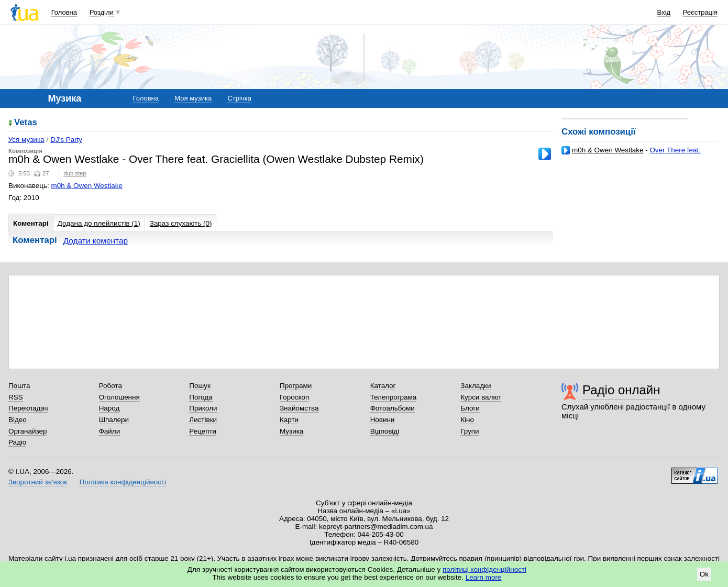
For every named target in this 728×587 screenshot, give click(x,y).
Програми (296, 386)
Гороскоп (294, 397)
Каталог (383, 386)
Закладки (476, 386)
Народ (109, 408)
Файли (110, 431)
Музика (291, 431)
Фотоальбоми (393, 408)
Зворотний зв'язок (38, 482)
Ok (704, 574)
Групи (470, 431)
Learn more (484, 577)
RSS (16, 397)
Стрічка (239, 98)
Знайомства (299, 408)
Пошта (19, 386)
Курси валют (481, 397)
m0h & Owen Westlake (608, 150)
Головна (64, 12)
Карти (289, 420)
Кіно (467, 420)
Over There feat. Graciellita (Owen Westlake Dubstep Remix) (631, 154)
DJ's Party (66, 140)
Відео (18, 420)
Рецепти (203, 431)
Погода (201, 397)
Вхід (664, 12)
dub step (75, 173)
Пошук (200, 386)
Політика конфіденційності (123, 482)
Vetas (26, 123)
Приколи (203, 408)
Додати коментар (96, 241)
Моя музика (193, 98)
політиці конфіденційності (484, 569)
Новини (383, 420)
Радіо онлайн (621, 390)
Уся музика (26, 140)
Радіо (17, 442)
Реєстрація (700, 12)
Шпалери (114, 420)
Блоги (470, 408)
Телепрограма (394, 397)
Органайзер (27, 431)
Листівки (203, 420)
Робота (111, 386)
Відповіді (385, 431)
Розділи (102, 12)
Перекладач (28, 408)
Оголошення (119, 397)
